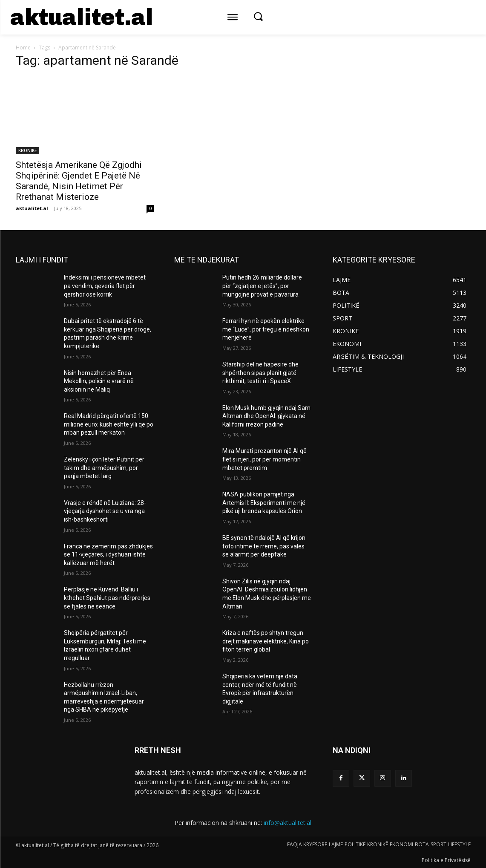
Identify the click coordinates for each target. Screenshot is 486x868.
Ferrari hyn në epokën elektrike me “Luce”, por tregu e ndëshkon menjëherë (266, 329)
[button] (258, 16)
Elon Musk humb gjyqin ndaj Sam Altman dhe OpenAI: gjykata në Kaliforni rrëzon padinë (266, 416)
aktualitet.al (32, 208)
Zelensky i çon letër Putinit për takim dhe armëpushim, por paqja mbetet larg (104, 468)
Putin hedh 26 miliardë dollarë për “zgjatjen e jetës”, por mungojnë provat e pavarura (262, 286)
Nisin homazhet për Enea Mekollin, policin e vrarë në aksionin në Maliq (99, 381)
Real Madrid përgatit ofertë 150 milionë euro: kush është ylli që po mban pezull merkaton (109, 424)
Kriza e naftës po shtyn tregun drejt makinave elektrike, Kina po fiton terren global (266, 641)
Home (23, 48)
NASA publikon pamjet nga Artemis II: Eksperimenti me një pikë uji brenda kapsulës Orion (264, 503)
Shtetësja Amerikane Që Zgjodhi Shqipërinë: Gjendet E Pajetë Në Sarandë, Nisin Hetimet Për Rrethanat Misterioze (79, 181)
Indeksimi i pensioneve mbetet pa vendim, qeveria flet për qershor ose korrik (105, 286)
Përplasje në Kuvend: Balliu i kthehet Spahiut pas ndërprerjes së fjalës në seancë (107, 598)
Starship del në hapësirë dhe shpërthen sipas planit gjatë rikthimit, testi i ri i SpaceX (260, 373)
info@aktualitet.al (288, 823)
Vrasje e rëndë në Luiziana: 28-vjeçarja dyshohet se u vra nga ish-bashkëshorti (105, 511)
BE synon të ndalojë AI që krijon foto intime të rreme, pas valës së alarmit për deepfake (264, 546)
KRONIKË (27, 150)
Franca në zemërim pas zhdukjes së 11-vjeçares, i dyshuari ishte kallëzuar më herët (108, 555)
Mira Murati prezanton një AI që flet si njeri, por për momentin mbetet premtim (265, 459)
